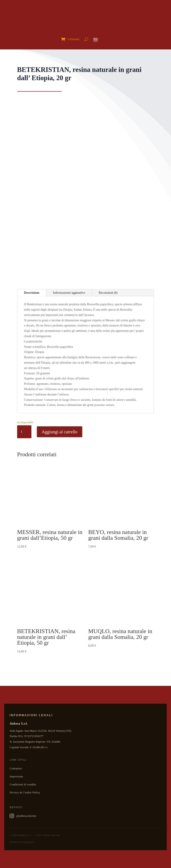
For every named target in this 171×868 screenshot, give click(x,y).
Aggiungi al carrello (60, 432)
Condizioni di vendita (23, 784)
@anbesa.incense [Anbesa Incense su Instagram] (23, 816)
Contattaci (16, 768)
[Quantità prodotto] (24, 432)
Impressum (16, 776)
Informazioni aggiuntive (69, 293)
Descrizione (32, 293)
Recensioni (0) (108, 293)
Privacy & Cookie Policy (25, 792)
